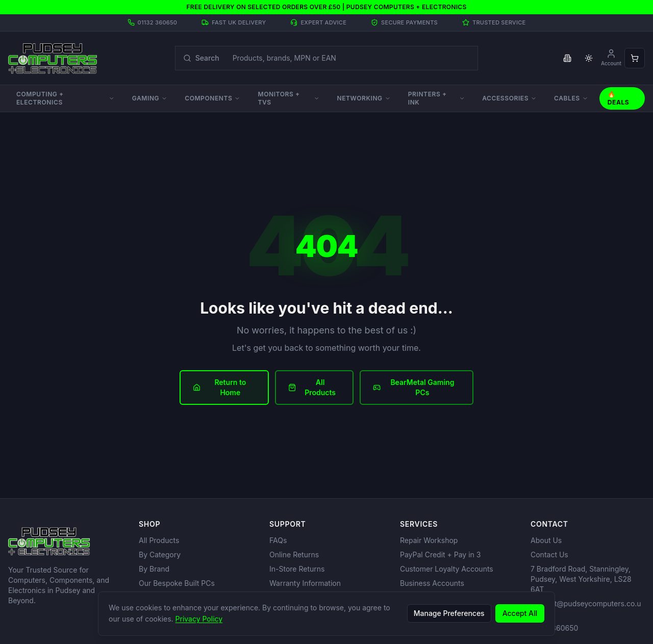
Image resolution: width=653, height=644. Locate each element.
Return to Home (219, 387)
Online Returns (294, 555)
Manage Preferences (449, 613)
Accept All (520, 613)
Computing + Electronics (66, 98)
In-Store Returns (297, 569)
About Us (546, 540)
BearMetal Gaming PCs (414, 387)
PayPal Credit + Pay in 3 (440, 555)
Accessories (509, 98)
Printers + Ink (437, 98)
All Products (312, 387)
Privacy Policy (199, 619)
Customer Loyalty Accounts (447, 569)
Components (212, 98)
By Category (160, 555)
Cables (571, 98)
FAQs (278, 540)
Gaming (150, 98)
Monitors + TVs (288, 98)
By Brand (154, 569)
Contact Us (549, 555)
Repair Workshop (429, 540)
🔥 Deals (619, 98)
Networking (363, 98)
